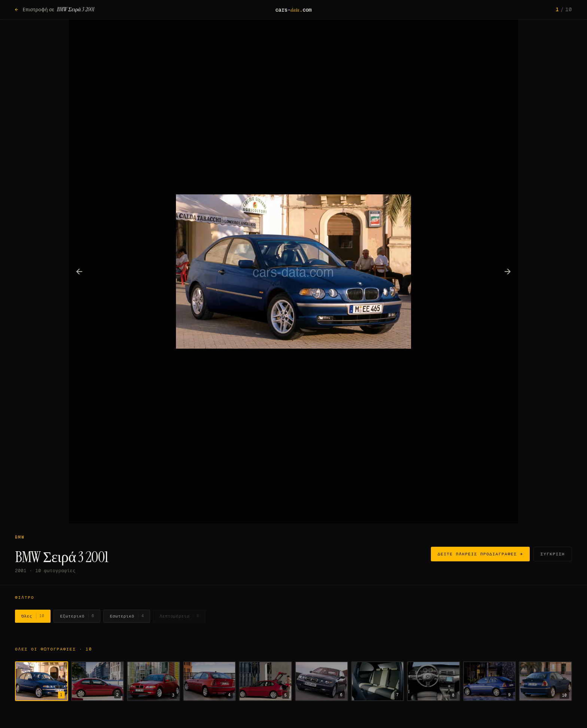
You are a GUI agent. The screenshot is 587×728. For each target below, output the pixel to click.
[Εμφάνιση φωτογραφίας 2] (98, 681)
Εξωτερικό (77, 616)
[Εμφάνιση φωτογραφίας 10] (545, 681)
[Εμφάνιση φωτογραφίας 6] (322, 681)
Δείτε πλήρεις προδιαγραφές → (480, 554)
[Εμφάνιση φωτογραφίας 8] (434, 681)
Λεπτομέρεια (179, 616)
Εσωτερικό (127, 616)
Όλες (33, 616)
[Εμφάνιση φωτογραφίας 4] (210, 681)
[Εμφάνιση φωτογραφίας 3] (153, 681)
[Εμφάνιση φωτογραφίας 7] (378, 681)
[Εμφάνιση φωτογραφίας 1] (42, 681)
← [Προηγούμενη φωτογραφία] (80, 271)
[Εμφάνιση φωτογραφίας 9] (490, 681)
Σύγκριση (553, 554)
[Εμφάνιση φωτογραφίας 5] (265, 681)
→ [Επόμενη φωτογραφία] (508, 271)
